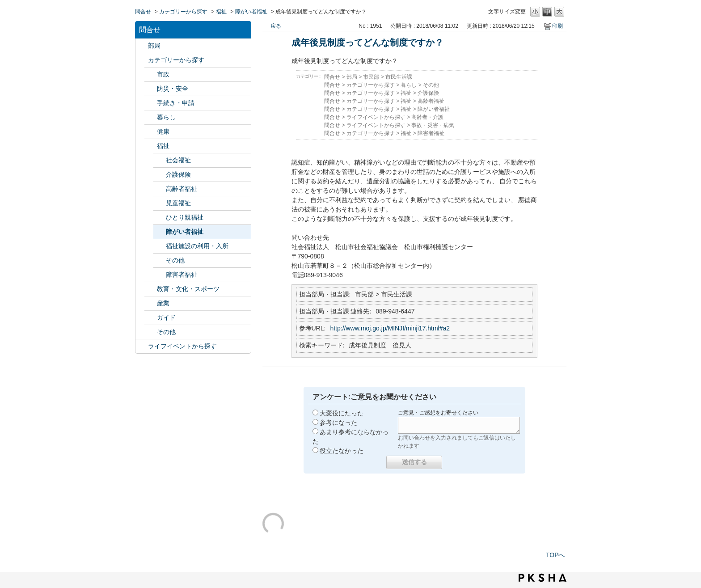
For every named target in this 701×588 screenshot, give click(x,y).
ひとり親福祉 (185, 217)
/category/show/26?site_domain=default (151, 289)
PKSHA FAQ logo (543, 578)
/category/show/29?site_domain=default (151, 332)
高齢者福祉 (182, 189)
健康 (163, 131)
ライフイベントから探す (182, 346)
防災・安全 (173, 89)
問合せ (143, 12)
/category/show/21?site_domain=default (151, 89)
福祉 (221, 12)
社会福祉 (178, 160)
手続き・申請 (176, 103)
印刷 (557, 26)
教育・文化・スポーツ (188, 289)
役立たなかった (342, 451)
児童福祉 (178, 203)
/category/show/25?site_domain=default (151, 146)
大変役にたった (342, 413)
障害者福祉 (182, 275)
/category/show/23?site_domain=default (151, 117)
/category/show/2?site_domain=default (142, 60)
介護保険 (178, 174)
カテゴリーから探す (183, 12)
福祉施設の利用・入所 (197, 246)
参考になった (338, 423)
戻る (276, 26)
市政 (163, 74)
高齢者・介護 (427, 117)
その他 (175, 260)
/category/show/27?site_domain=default (151, 303)
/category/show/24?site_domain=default (151, 132)
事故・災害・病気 (433, 125)
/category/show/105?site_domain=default (142, 346)
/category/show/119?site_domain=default (142, 46)
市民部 (371, 77)
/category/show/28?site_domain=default (151, 318)
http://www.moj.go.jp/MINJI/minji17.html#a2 (390, 328)
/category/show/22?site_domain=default (151, 103)
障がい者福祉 (251, 12)
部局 (154, 46)
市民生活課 (399, 77)
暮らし (166, 117)
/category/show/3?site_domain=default (151, 74)
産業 (163, 303)
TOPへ (555, 555)
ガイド (166, 317)
